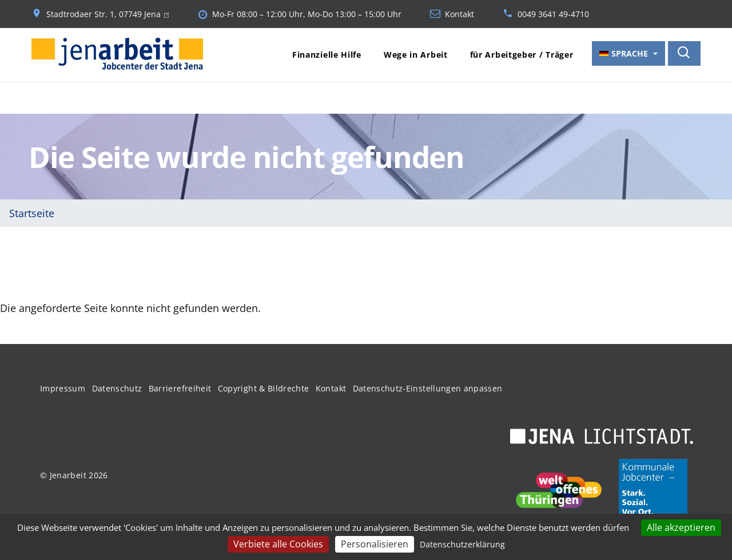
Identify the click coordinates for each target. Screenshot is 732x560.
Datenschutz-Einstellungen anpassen (428, 388)
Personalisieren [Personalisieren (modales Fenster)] (375, 544)
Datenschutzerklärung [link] (462, 544)
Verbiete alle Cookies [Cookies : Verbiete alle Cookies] (278, 544)
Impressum (63, 388)
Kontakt (460, 14)
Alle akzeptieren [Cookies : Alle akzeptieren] (681, 527)
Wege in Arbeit (416, 55)
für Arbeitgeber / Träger (522, 55)
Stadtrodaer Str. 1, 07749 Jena (108, 14)
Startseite (32, 213)
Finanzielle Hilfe (327, 55)
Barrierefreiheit (180, 388)
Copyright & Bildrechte (264, 388)
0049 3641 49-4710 (553, 14)
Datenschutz (117, 388)
